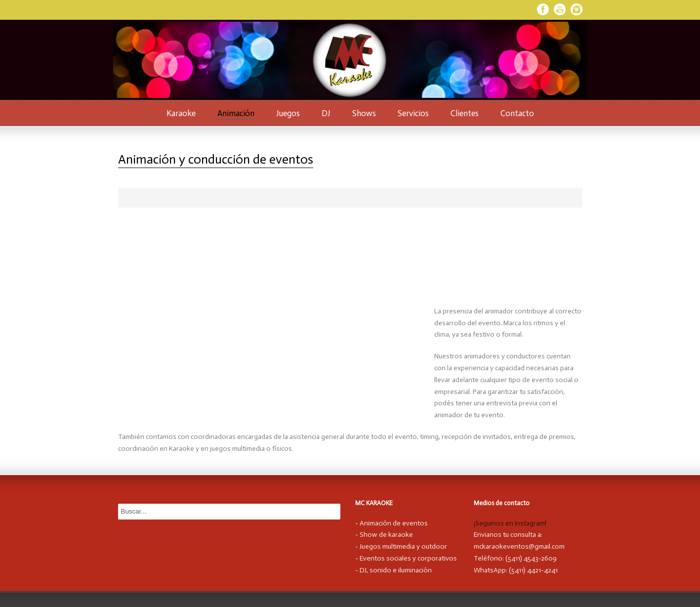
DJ (326, 113)
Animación (236, 113)
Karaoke (181, 113)
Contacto (517, 113)
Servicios (413, 113)
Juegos (288, 113)
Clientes (465, 113)
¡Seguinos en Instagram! (510, 523)
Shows (364, 113)
